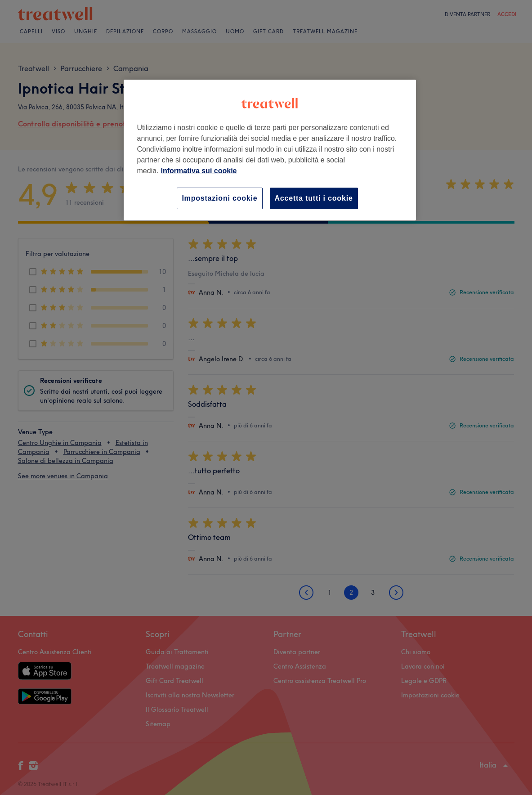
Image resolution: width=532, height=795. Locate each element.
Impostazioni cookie (219, 198)
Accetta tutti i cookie (314, 198)
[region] (270, 150)
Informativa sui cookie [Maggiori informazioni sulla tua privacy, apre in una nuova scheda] (199, 171)
